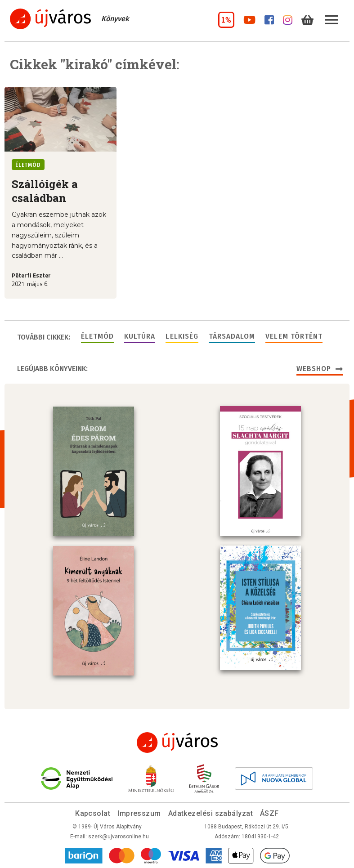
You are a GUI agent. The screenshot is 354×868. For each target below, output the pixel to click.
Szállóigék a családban (45, 191)
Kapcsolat (93, 813)
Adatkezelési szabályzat (211, 813)
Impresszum (139, 813)
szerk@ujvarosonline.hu (119, 837)
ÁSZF (269, 813)
